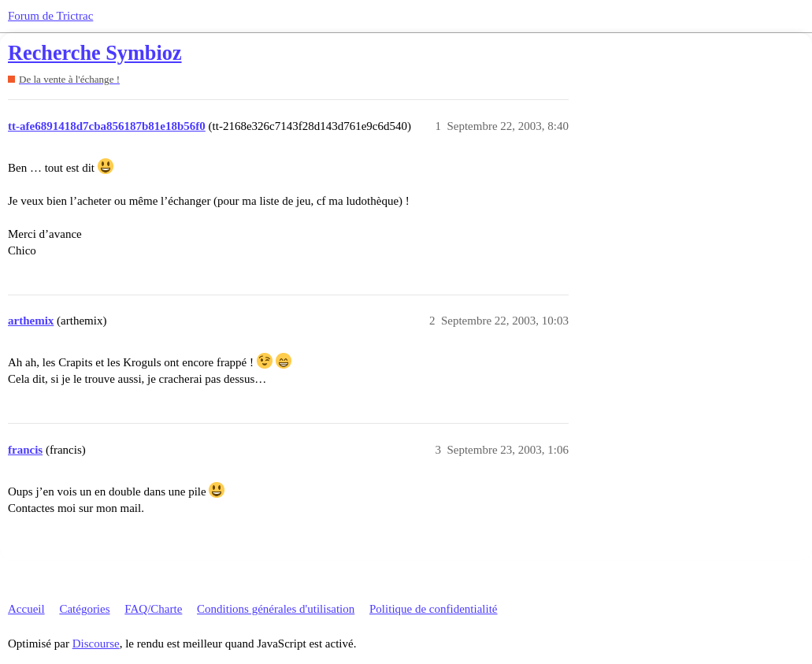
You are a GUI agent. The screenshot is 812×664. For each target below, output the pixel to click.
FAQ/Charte (153, 609)
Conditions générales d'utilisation (276, 609)
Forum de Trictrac (50, 16)
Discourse (96, 644)
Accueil (26, 609)
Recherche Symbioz (95, 53)
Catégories (84, 609)
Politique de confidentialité (433, 609)
